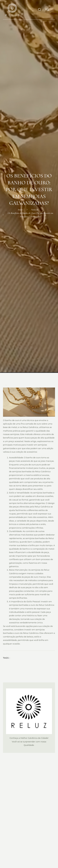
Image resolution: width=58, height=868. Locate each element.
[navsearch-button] (38, 10)
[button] (47, 10)
